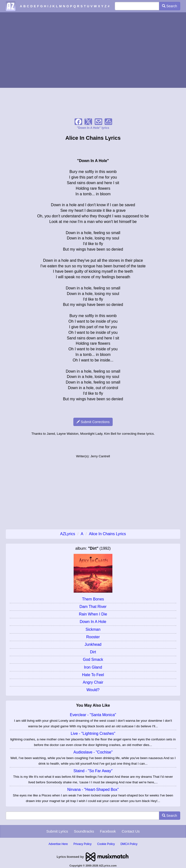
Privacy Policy (82, 844)
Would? (93, 690)
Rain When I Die (93, 614)
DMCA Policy (129, 844)
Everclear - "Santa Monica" (93, 715)
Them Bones (93, 599)
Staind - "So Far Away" (93, 771)
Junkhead (93, 644)
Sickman (93, 629)
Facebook (108, 831)
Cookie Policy (106, 844)
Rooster (93, 637)
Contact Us (131, 831)
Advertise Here (58, 844)
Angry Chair (93, 682)
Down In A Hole (93, 622)
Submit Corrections (93, 422)
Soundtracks (84, 831)
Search (170, 6)
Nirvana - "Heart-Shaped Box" (93, 790)
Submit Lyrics (57, 831)
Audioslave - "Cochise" (93, 752)
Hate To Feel (93, 675)
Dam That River (93, 607)
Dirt (93, 652)
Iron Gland (93, 667)
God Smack (93, 659)
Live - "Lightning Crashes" (93, 733)
